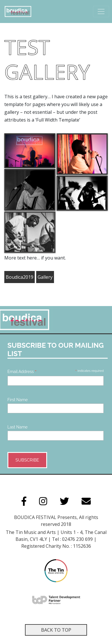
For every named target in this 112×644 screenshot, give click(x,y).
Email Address (22, 372)
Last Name (18, 427)
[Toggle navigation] (101, 11)
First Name (18, 400)
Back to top (56, 630)
